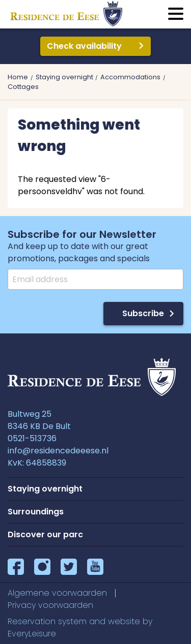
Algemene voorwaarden (57, 593)
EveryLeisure (32, 634)
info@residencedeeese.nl (58, 451)
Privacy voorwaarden (50, 605)
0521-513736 (32, 438)
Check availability (84, 46)
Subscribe (143, 313)
